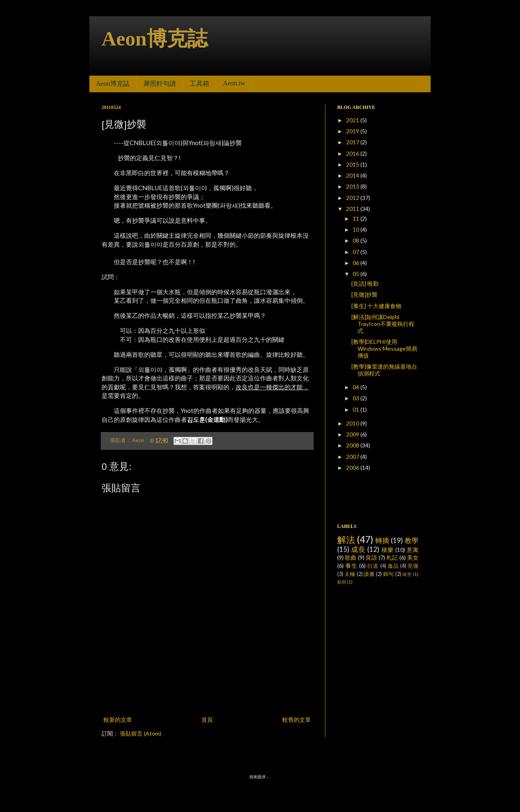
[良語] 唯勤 (365, 283)
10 (356, 229)
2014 (353, 175)
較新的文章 (118, 720)
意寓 (413, 550)
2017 (353, 142)
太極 (350, 574)
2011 (353, 209)
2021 (353, 120)
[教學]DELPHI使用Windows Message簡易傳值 (384, 348)
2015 (353, 164)
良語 (371, 557)
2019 (353, 131)
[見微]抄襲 (364, 294)
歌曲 (351, 557)
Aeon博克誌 (155, 39)
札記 (392, 557)
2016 (353, 153)
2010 (353, 423)
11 (356, 218)
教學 (412, 540)
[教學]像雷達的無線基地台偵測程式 (384, 370)
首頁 (207, 720)
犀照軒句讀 (160, 84)
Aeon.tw (234, 83)
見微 (413, 566)
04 (356, 387)
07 (356, 252)
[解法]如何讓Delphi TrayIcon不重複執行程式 (383, 324)
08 (356, 240)
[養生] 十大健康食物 (376, 306)
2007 (353, 457)
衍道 (373, 566)
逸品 (393, 566)
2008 (353, 445)
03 (356, 398)
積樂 (388, 550)
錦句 (389, 574)
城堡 (407, 574)
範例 (342, 582)
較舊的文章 (297, 720)
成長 (358, 549)
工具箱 (199, 84)
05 (356, 274)
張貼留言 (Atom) (141, 733)
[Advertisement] (207, 692)
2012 (353, 198)
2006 (353, 468)
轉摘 (382, 540)
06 (356, 263)
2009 (353, 434)
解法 (346, 540)
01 (356, 409)
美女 (413, 557)
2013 (353, 186)
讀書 (369, 574)
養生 (351, 566)
